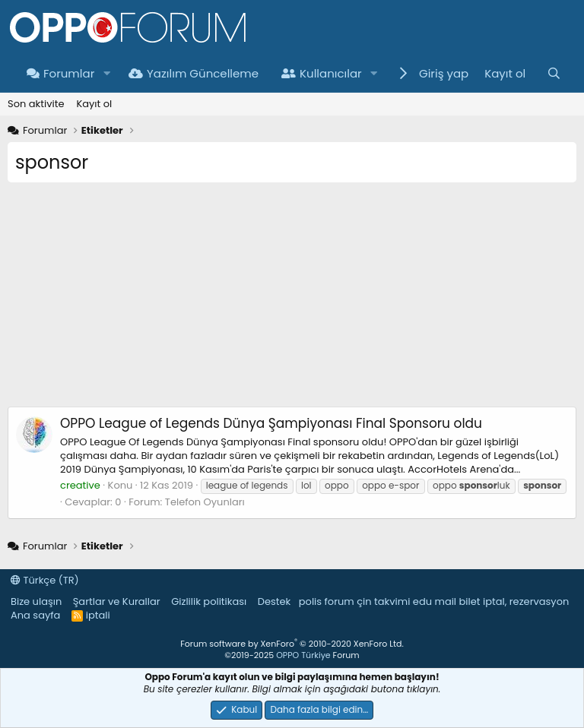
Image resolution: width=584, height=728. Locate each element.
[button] (106, 73)
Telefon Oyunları (205, 502)
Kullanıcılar (322, 73)
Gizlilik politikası (209, 601)
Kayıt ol (94, 104)
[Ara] (554, 73)
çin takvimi (383, 601)
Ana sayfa (35, 615)
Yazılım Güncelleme (194, 73)
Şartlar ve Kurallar (117, 601)
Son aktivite (36, 104)
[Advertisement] (292, 300)
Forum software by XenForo (292, 644)
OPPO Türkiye (303, 655)
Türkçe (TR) (45, 580)
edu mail (435, 601)
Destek (275, 601)
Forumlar (60, 73)
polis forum (327, 601)
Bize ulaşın (36, 601)
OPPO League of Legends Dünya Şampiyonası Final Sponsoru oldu (271, 423)
